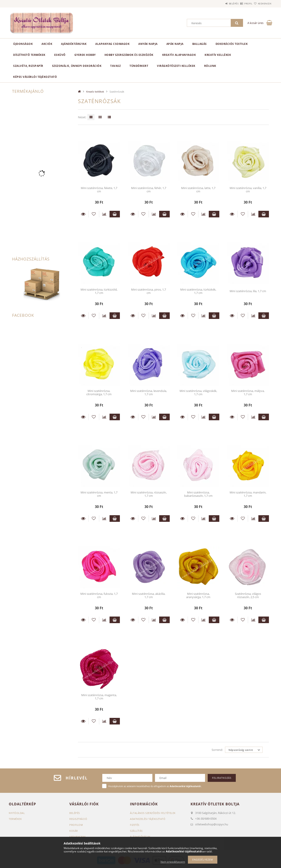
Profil (241, 4)
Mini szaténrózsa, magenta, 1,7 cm (99, 697)
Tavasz (115, 66)
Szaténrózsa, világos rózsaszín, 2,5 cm (248, 595)
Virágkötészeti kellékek (176, 66)
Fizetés (135, 825)
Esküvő (60, 55)
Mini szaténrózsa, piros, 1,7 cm (149, 291)
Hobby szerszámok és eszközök (129, 55)
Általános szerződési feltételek (153, 813)
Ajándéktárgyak (74, 44)
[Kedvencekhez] (94, 214)
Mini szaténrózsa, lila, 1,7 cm (248, 291)
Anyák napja (148, 44)
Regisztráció (78, 819)
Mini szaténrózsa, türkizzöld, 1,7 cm (99, 291)
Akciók (47, 44)
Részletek (83, 214)
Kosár (74, 831)
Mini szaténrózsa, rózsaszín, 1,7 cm (149, 494)
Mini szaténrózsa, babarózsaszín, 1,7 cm (198, 494)
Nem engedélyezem (173, 862)
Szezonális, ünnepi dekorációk (77, 66)
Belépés (222, 4)
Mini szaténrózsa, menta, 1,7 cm (99, 494)
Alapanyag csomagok (112, 44)
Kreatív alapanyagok (179, 55)
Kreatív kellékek (218, 55)
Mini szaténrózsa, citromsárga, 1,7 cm (99, 392)
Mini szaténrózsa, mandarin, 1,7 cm (248, 494)
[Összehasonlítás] (104, 214)
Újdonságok (23, 44)
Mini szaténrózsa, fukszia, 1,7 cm (99, 595)
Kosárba (115, 214)
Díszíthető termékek (29, 55)
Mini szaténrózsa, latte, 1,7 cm (198, 190)
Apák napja (175, 44)
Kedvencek (262, 4)
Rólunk (210, 66)
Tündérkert (139, 66)
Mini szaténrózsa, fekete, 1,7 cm (99, 190)
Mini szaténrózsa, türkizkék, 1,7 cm (198, 291)
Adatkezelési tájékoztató (148, 819)
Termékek (15, 819)
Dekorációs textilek (232, 44)
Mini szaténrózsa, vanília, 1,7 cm (248, 190)
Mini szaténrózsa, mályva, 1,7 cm (248, 392)
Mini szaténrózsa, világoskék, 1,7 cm (198, 392)
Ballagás (200, 44)
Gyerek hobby (85, 55)
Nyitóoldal (17, 813)
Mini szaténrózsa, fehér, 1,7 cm (149, 190)
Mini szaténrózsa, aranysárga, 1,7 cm (198, 595)
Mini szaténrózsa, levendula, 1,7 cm (149, 392)
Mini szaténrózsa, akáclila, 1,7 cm (149, 595)
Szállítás (136, 831)
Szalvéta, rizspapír (28, 66)
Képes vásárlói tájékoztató (35, 77)
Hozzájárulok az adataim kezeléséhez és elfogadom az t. (155, 786)
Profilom (76, 825)
